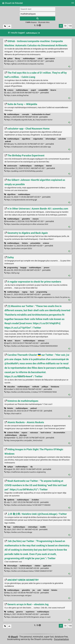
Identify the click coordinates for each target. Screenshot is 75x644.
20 (61, 26)
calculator (62, 139)
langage (23, 268)
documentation (59, 433)
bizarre (53, 90)
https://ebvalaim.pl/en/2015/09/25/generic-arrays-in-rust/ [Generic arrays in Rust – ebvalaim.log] (27, 617)
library (18, 59)
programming (12, 268)
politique (45, 387)
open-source (50, 59)
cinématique (33, 527)
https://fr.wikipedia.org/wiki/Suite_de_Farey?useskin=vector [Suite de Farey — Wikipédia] (28, 120)
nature (10, 341)
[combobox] (38, 14)
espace (24, 433)
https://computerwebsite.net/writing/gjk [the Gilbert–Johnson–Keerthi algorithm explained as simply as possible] (21, 200)
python (10, 59)
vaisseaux (34, 433)
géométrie (26, 219)
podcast (34, 408)
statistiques (39, 166)
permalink (29, 61)
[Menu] (73, 4)
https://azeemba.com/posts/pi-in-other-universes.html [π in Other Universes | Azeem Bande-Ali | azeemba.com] (26, 224)
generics (20, 612)
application (47, 566)
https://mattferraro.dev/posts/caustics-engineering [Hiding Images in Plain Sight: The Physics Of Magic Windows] (25, 472)
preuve (47, 268)
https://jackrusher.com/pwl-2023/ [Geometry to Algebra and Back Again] (18, 248)
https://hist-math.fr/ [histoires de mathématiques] (13, 414)
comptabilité (43, 90)
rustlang (10, 612)
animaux (41, 341)
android (8, 141)
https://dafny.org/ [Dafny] (12, 273)
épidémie (11, 500)
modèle (43, 527)
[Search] (38, 19)
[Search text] (38, 9)
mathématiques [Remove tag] (33, 33)
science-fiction (13, 433)
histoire (25, 243)
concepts (26, 114)
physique (23, 435)
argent (33, 90)
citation (37, 566)
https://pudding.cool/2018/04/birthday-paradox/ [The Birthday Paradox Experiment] (24, 171)
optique (10, 467)
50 (65, 26)
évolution (35, 500)
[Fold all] (9, 26)
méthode (36, 387)
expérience (30, 612)
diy (32, 467)
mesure (36, 219)
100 (70, 26)
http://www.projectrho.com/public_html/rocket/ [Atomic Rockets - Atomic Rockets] (23, 440)
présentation (35, 243)
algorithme (26, 139)
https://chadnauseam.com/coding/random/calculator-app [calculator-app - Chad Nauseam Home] (27, 147)
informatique (51, 139)
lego (9, 527)
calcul (40, 59)
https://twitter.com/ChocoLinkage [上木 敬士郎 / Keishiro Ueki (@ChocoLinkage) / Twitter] (18, 532)
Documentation (61, 639)
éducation (11, 387)
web (39, 590)
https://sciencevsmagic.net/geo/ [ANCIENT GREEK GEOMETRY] (18, 595)
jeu (34, 590)
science (10, 90)
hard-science (46, 433)
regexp (25, 292)
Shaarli (14, 637)
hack (32, 292)
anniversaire (12, 166)
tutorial (49, 166)
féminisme (55, 387)
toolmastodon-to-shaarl (41, 114)
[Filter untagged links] (5, 26)
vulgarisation (38, 139)
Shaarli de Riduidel (12, 3)
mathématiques (29, 59)
